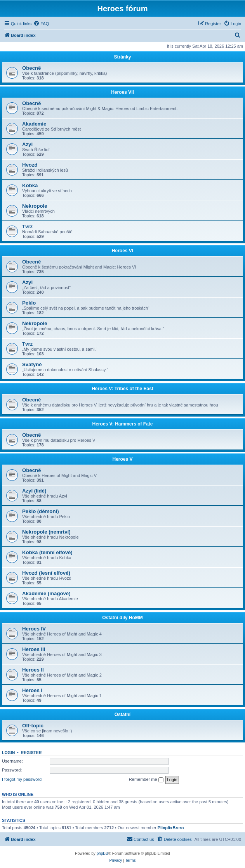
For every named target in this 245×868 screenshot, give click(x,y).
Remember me (146, 780)
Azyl (27, 144)
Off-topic (33, 726)
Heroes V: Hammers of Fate (122, 424)
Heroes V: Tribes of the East (122, 389)
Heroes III (34, 649)
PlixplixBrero (171, 828)
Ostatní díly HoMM (122, 618)
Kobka (30, 185)
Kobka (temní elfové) (47, 552)
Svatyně (32, 364)
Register (31, 753)
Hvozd (30, 165)
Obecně (31, 68)
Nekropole (35, 206)
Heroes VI (122, 251)
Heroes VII (122, 92)
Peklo (29, 303)
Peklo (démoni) (41, 511)
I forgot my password (22, 779)
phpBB (103, 853)
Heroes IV (34, 629)
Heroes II (33, 670)
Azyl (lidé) (34, 491)
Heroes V (122, 459)
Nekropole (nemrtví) (46, 532)
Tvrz (27, 226)
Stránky (122, 57)
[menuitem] (41, 24)
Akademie (34, 124)
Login (8, 753)
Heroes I (32, 690)
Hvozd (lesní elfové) (46, 573)
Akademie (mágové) (46, 593)
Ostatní (122, 715)
